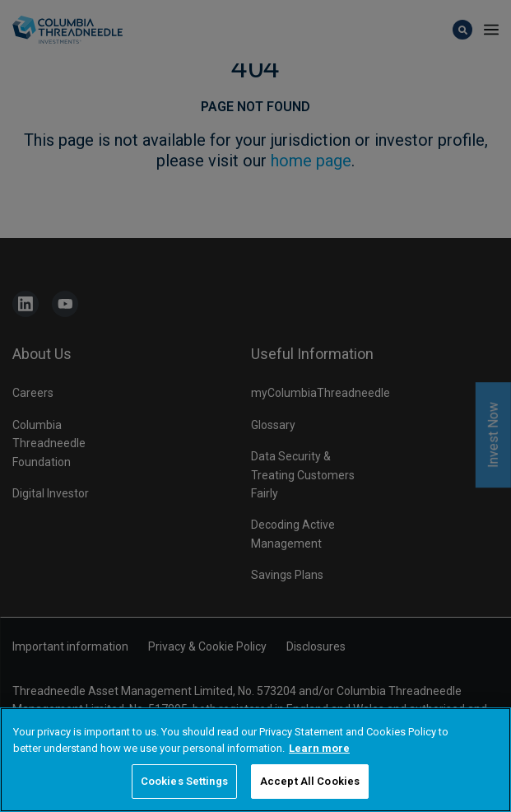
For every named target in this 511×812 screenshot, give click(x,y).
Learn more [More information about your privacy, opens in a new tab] (319, 748)
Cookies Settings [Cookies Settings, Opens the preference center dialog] (184, 781)
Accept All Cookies (310, 781)
